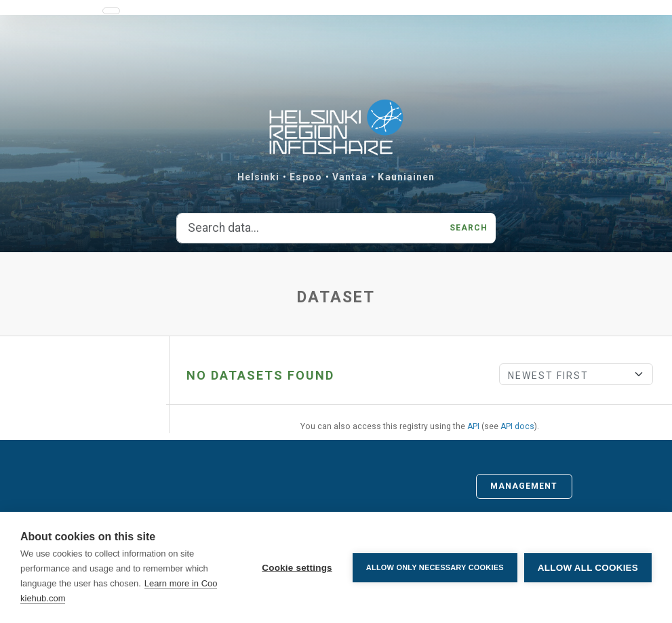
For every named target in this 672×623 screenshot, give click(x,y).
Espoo (306, 177)
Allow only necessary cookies (435, 567)
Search (469, 228)
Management (524, 486)
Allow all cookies (588, 568)
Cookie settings (297, 568)
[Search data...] (309, 228)
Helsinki (259, 177)
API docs (517, 426)
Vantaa (350, 177)
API (473, 426)
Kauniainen (406, 177)
